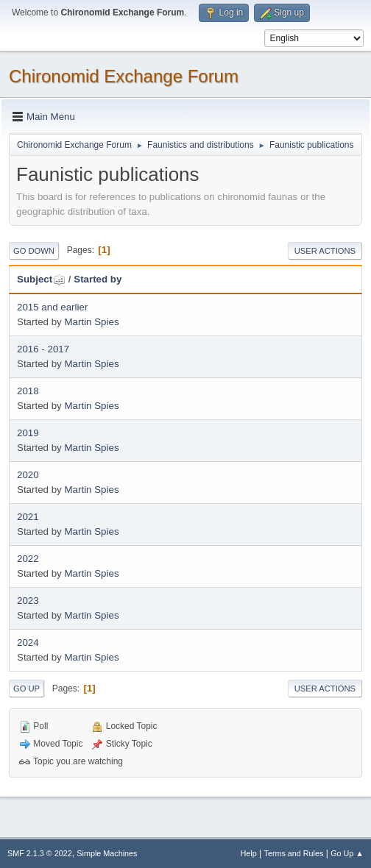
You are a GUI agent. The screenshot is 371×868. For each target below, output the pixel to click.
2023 (28, 601)
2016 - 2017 (43, 349)
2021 (28, 517)
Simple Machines (107, 853)
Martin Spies (91, 322)
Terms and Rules (294, 853)
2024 (28, 643)
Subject (41, 279)
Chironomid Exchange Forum (124, 76)
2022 (28, 559)
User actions (325, 251)
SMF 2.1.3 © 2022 (40, 853)
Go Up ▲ (347, 853)
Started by (98, 279)
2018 (28, 391)
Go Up (26, 689)
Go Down (34, 251)
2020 (28, 475)
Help (249, 853)
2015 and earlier (52, 307)
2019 (28, 433)
